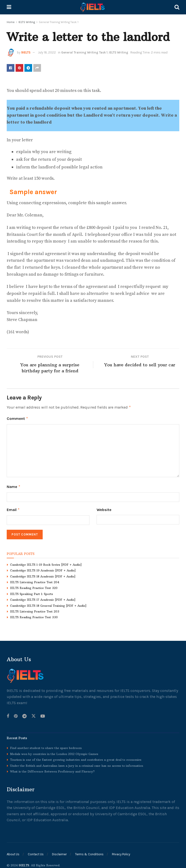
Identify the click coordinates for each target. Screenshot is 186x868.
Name (14, 486)
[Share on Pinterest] (19, 68)
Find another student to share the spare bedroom (46, 746)
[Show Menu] (9, 7)
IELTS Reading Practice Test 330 (34, 616)
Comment (17, 418)
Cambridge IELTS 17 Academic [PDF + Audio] (43, 598)
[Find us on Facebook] (8, 715)
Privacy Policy (121, 853)
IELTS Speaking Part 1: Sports (32, 592)
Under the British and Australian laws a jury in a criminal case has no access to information (77, 764)
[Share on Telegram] (28, 68)
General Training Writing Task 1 (59, 22)
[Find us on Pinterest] (16, 715)
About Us (13, 853)
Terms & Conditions (89, 853)
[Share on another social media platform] (37, 68)
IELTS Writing (27, 22)
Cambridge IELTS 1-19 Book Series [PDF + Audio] (46, 563)
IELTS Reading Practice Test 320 (34, 586)
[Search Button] (177, 7)
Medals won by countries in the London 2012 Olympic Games (54, 752)
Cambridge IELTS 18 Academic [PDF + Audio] (43, 575)
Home (11, 22)
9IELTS (26, 52)
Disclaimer (59, 853)
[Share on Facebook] (11, 68)
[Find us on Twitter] (34, 715)
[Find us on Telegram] (24, 715)
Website (104, 508)
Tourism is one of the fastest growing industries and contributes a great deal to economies (76, 758)
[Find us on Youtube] (43, 715)
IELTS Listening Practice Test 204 (35, 580)
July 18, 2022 (47, 52)
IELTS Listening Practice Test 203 (35, 610)
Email (13, 508)
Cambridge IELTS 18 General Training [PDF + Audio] (48, 604)
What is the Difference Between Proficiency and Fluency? (52, 770)
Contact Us (36, 853)
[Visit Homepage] (93, 7)
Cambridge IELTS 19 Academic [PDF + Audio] (43, 569)
